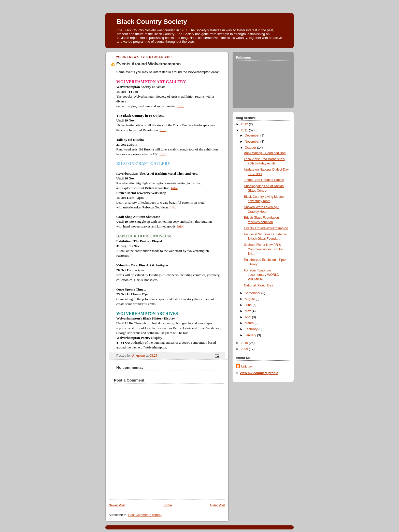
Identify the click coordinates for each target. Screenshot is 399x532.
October (251, 148)
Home (168, 505)
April (248, 317)
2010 (245, 343)
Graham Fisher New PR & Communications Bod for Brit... (263, 249)
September (253, 293)
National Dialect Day (259, 285)
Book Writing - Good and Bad (265, 153)
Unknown (248, 367)
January (251, 335)
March (250, 323)
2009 (245, 349)
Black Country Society (152, 22)
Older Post (218, 505)
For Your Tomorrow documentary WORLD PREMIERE (262, 275)
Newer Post (117, 505)
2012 (245, 124)
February (252, 329)
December (253, 135)
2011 (245, 130)
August (250, 299)
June (249, 305)
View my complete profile (259, 373)
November (253, 142)
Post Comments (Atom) (145, 515)
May (248, 311)
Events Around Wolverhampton (266, 228)
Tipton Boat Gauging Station (264, 180)
